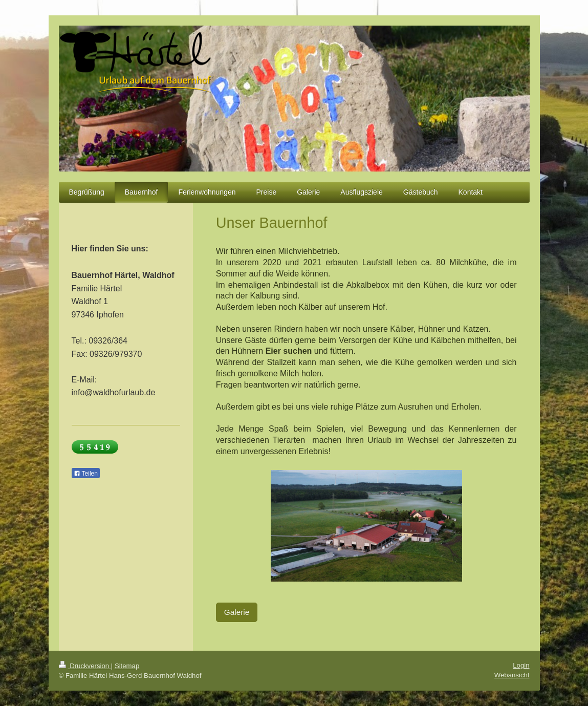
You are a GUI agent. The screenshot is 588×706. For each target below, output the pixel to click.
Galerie (237, 612)
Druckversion (85, 666)
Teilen (86, 474)
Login (521, 665)
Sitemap (127, 666)
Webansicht (512, 675)
